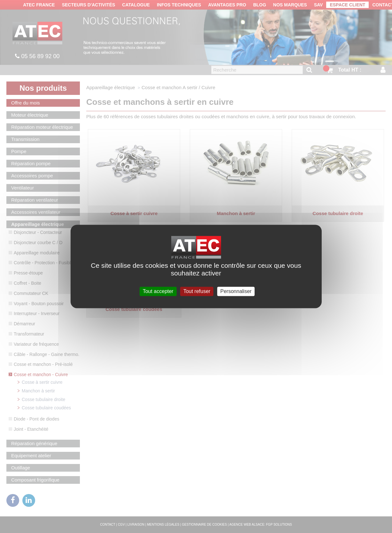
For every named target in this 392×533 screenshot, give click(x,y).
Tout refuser (197, 291)
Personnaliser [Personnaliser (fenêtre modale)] (236, 291)
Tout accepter (158, 291)
